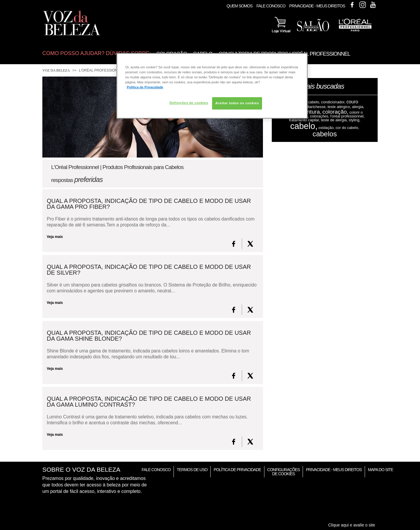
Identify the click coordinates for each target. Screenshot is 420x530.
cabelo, (304, 126)
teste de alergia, (334, 120)
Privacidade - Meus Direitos (317, 6)
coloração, (335, 112)
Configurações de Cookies (284, 472)
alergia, (358, 107)
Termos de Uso (192, 470)
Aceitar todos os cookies (237, 103)
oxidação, (327, 128)
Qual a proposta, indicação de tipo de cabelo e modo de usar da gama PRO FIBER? (149, 204)
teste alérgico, (339, 107)
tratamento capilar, (305, 120)
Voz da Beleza (56, 70)
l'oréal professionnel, (347, 116)
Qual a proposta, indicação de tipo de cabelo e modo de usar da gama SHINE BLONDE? (149, 336)
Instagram (363, 5)
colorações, (320, 116)
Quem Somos (239, 6)
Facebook (352, 5)
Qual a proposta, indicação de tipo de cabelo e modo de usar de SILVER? (149, 270)
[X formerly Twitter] (250, 244)
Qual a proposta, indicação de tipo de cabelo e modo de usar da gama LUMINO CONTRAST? (149, 402)
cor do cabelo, (347, 128)
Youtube (373, 5)
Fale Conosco (271, 6)
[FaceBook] (234, 244)
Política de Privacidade (237, 470)
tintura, (313, 112)
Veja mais (55, 237)
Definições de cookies (189, 103)
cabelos (325, 134)
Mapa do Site (381, 470)
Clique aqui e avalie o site (352, 525)
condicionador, (333, 102)
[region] (212, 86)
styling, (355, 120)
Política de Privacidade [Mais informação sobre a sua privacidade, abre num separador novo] (145, 87)
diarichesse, (316, 107)
